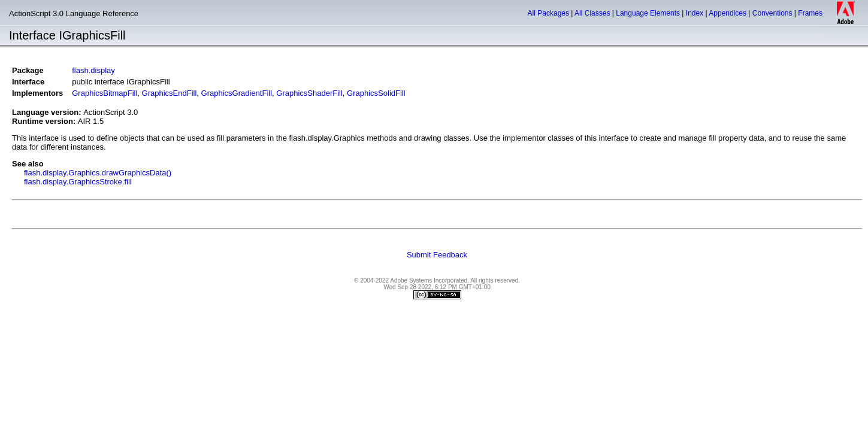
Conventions (772, 13)
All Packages (548, 13)
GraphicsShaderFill (309, 93)
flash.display (93, 70)
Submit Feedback (437, 255)
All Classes (592, 13)
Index (695, 13)
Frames (810, 13)
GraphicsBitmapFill (105, 93)
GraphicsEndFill (170, 93)
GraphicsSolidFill (376, 93)
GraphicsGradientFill (237, 93)
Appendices (728, 13)
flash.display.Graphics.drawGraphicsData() (98, 173)
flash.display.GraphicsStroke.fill (78, 182)
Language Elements (648, 13)
